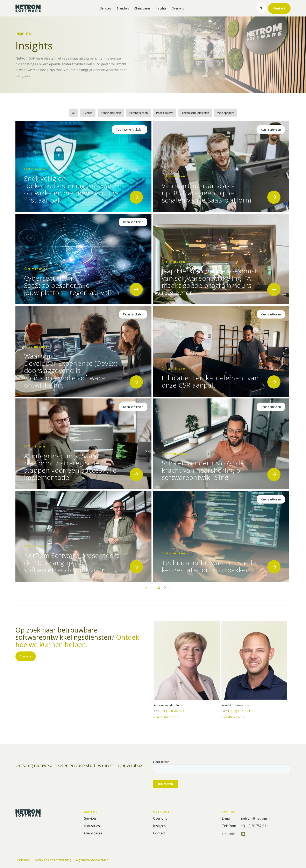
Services (106, 8)
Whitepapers (226, 113)
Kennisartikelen (111, 113)
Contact (279, 8)
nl (261, 8)
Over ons (178, 8)
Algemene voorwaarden (92, 860)
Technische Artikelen (195, 113)
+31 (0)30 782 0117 (241, 711)
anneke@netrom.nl (166, 717)
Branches (123, 8)
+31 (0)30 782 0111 (173, 711)
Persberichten (138, 113)
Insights (161, 8)
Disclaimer (22, 860)
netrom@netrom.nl (256, 818)
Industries (92, 826)
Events (88, 113)
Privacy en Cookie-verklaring (53, 860)
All (74, 113)
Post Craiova (165, 113)
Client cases (142, 8)
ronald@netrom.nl (233, 717)
